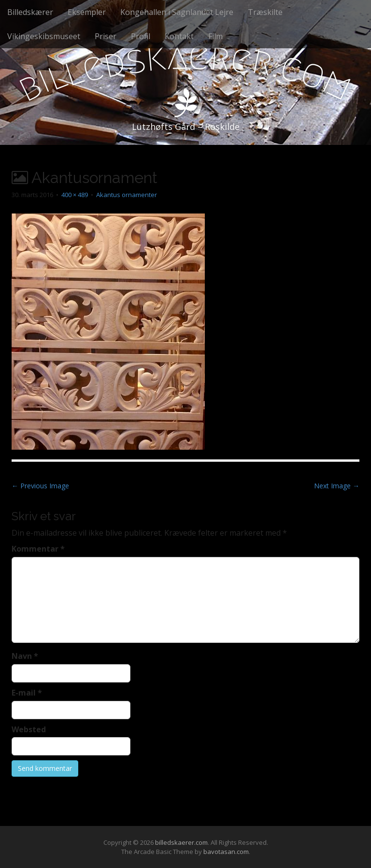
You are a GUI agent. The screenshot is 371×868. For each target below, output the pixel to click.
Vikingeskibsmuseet (44, 36)
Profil (141, 36)
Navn (25, 656)
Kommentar (38, 549)
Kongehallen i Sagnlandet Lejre (177, 12)
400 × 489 (75, 195)
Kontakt (179, 36)
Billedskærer (30, 12)
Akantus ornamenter (127, 195)
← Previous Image (40, 486)
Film (215, 36)
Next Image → (337, 486)
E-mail (27, 693)
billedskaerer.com (181, 842)
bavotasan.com (226, 852)
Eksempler (87, 12)
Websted (29, 729)
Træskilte (265, 12)
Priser (106, 36)
